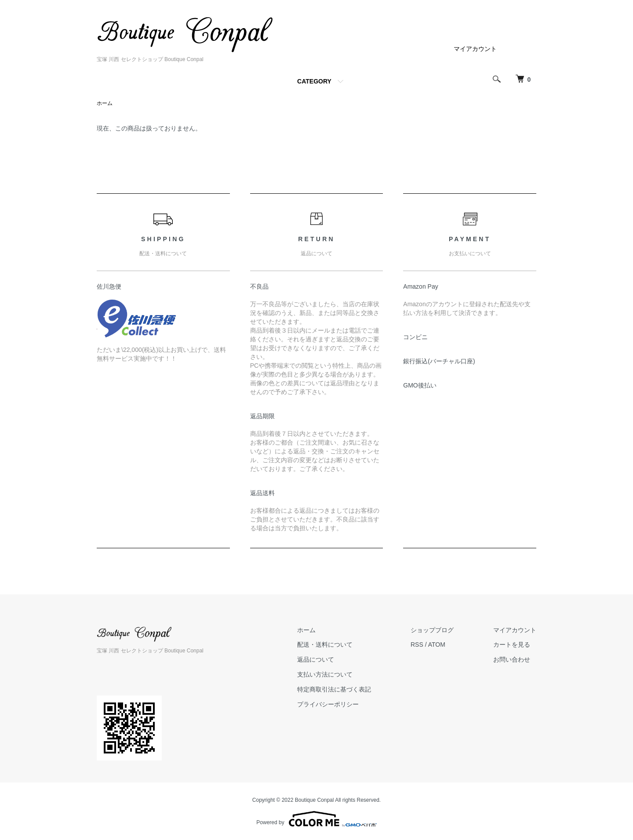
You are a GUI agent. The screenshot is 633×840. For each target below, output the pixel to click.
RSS (417, 644)
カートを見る (512, 644)
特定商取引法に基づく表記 (334, 689)
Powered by (316, 819)
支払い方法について (325, 674)
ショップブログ (432, 630)
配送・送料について (325, 644)
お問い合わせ (512, 659)
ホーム (105, 103)
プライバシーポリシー (328, 704)
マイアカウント (475, 49)
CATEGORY (314, 81)
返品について (316, 659)
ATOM (437, 644)
